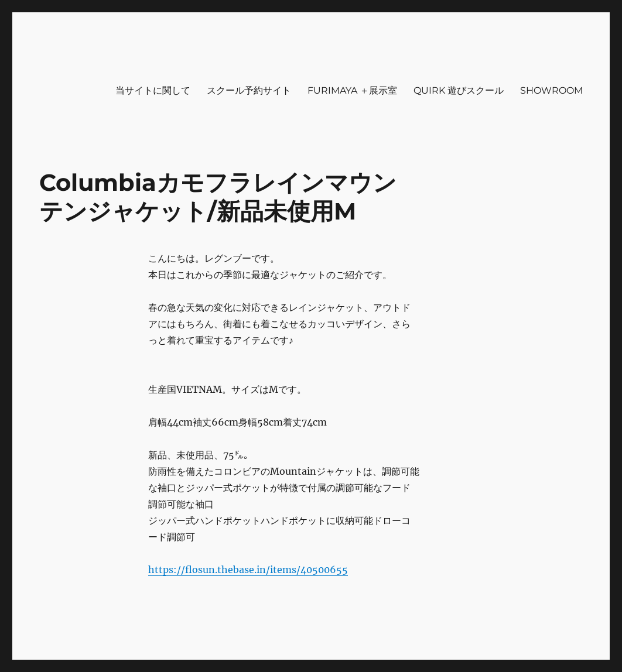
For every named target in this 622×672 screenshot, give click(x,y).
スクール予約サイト (249, 90)
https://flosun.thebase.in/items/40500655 (248, 570)
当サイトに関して (153, 90)
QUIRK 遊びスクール (459, 90)
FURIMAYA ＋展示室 (352, 90)
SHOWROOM (551, 90)
